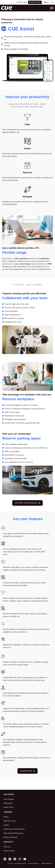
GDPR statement (46, 863)
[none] (48, 2)
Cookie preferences (34, 863)
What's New (22, 2)
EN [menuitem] (48, 2)
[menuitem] (48, 2)
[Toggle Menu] (52, 8)
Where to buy (35, 2)
